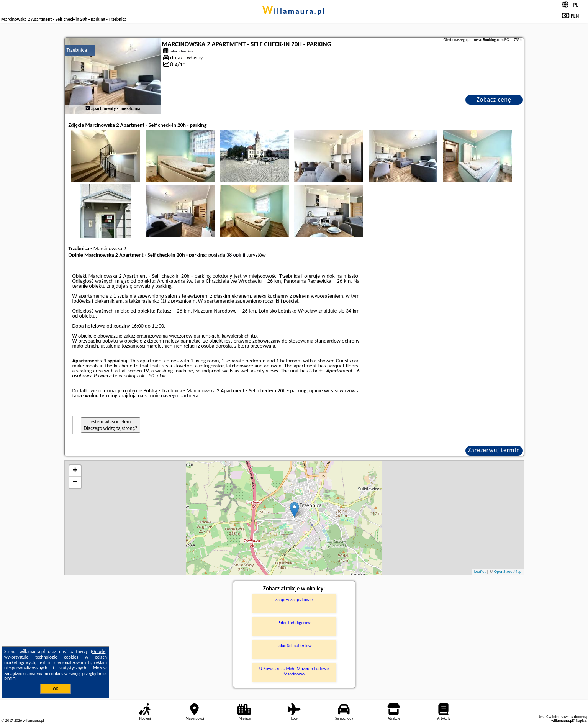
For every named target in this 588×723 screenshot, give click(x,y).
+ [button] (75, 471)
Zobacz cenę (494, 99)
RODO (10, 679)
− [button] (75, 482)
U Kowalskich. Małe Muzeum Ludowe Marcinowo (294, 671)
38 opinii (236, 255)
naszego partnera (180, 396)
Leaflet (480, 571)
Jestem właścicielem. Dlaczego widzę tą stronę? (111, 425)
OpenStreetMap (508, 571)
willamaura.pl (294, 11)
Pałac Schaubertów (294, 646)
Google (99, 651)
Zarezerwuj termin (494, 450)
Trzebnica (77, 50)
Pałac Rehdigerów (294, 623)
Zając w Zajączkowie (294, 600)
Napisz (581, 721)
